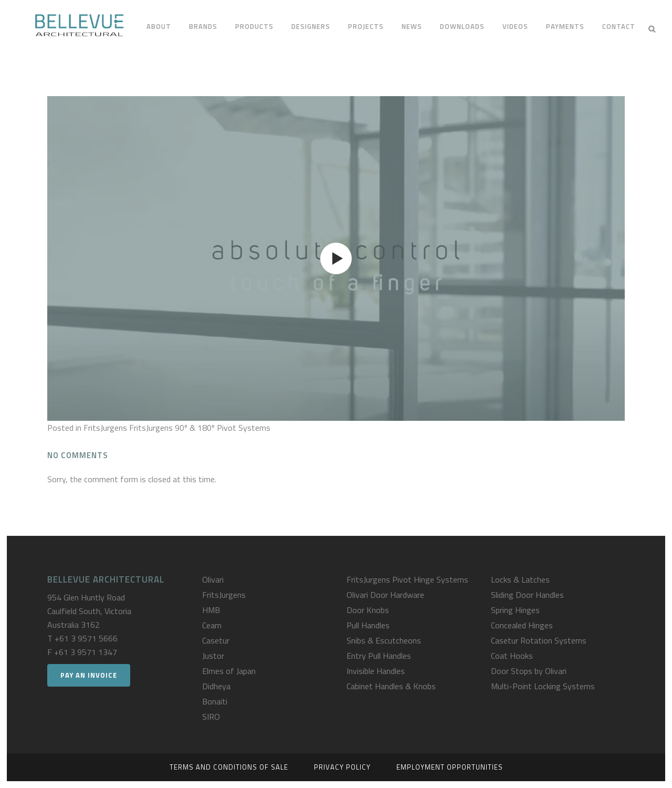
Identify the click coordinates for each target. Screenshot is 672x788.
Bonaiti (215, 701)
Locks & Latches (520, 579)
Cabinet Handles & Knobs (391, 686)
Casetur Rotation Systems (539, 640)
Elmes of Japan (229, 671)
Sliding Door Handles (527, 595)
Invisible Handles (376, 671)
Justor (213, 656)
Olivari (213, 579)
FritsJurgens (224, 595)
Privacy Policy (342, 767)
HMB (211, 610)
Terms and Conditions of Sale (229, 767)
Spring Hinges (515, 610)
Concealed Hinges (522, 625)
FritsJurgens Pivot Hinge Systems (407, 579)
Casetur (216, 640)
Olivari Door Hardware (385, 595)
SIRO (211, 717)
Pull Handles (368, 625)
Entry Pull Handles (379, 656)
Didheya (216, 686)
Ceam (212, 625)
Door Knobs (368, 610)
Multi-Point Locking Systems (543, 686)
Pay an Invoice (89, 675)
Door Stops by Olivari (529, 671)
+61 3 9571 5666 (86, 638)
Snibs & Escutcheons (384, 640)
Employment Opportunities (450, 767)
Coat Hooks (512, 656)
